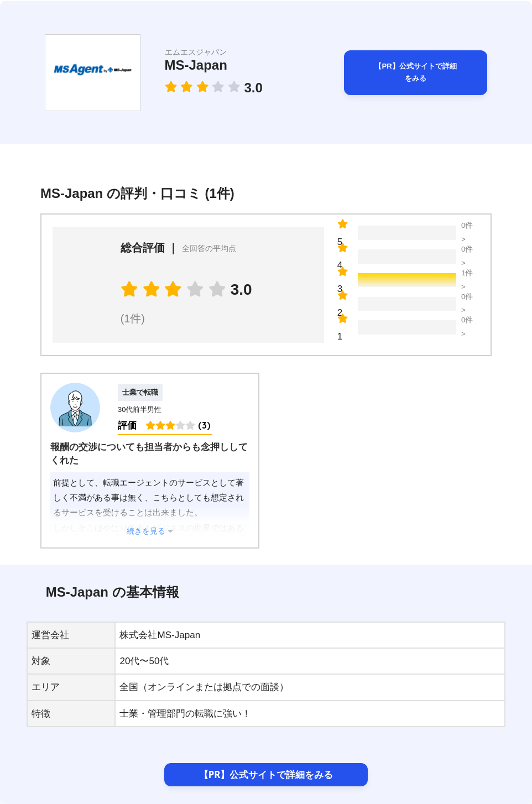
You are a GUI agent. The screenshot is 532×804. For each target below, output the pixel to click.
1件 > (467, 280)
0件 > (467, 233)
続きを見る (146, 531)
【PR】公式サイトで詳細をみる (416, 72)
